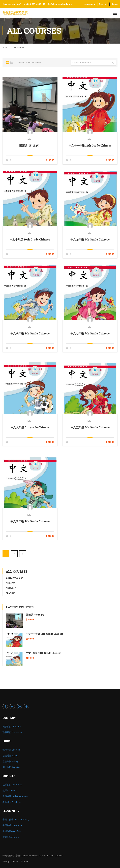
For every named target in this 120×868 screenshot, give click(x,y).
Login (115, 4)
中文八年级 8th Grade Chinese (30, 333)
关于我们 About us (12, 727)
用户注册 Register (11, 767)
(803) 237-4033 (34, 4)
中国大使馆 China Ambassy (16, 820)
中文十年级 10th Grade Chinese (30, 239)
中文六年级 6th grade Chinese (30, 427)
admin (30, 139)
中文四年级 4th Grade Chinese (30, 521)
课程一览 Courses (11, 750)
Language (88, 4)
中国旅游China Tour (12, 831)
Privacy (6, 861)
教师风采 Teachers (11, 802)
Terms (15, 861)
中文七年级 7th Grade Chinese (90, 333)
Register (103, 4)
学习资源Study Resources (15, 796)
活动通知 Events (10, 756)
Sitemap (25, 861)
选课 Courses (9, 790)
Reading (11, 593)
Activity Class (14, 578)
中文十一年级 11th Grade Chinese (90, 145)
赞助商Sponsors (11, 837)
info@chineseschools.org (59, 4)
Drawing (11, 588)
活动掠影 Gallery (10, 761)
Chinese (10, 583)
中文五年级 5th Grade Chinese (90, 427)
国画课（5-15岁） (30, 145)
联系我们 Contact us (12, 732)
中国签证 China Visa (12, 825)
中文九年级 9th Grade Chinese (90, 239)
